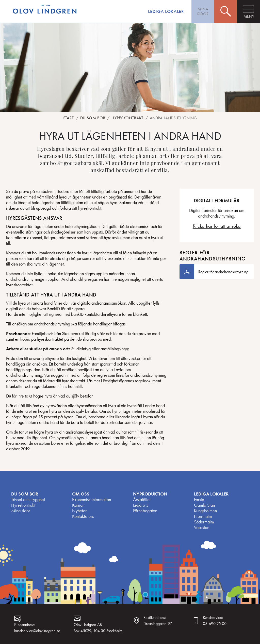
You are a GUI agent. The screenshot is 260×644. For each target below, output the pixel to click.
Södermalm (204, 522)
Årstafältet (142, 500)
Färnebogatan (145, 511)
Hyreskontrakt (127, 118)
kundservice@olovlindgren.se (37, 631)
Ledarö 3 (141, 505)
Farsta (199, 500)
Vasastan (202, 527)
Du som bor (93, 118)
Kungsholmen (205, 511)
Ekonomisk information (92, 500)
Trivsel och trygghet (28, 500)
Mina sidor (21, 511)
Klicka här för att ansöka (217, 226)
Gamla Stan (204, 505)
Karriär (78, 505)
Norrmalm (203, 516)
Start (68, 118)
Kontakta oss (83, 516)
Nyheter (79, 511)
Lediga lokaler (166, 11)
